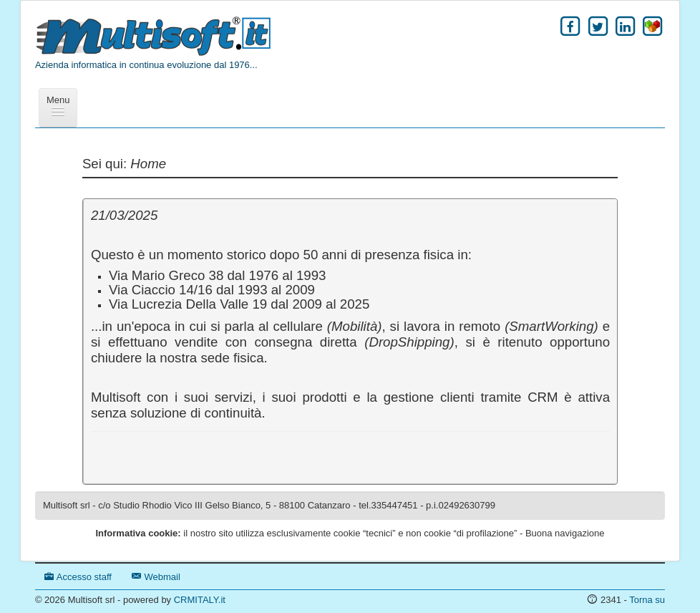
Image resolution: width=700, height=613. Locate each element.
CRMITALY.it (200, 600)
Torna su (647, 600)
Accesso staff (78, 577)
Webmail (156, 577)
